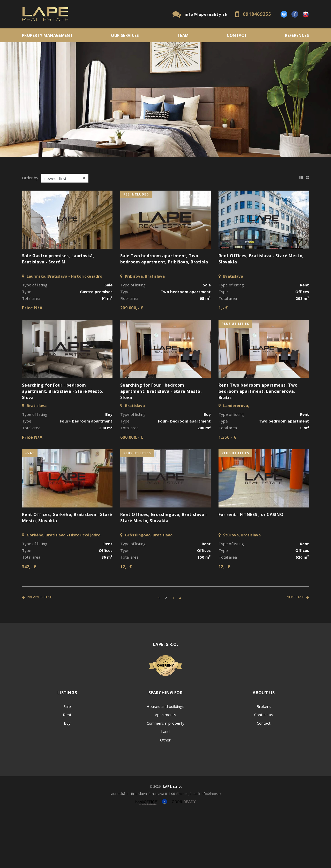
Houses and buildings (165, 760)
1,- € (223, 362)
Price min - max (258, 168)
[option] (165, 100)
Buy (67, 777)
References (297, 35)
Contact (237, 35)
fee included (136, 248)
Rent (61, 195)
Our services (125, 35)
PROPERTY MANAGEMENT (47, 35)
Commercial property (165, 777)
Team (183, 35)
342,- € (29, 621)
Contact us (264, 769)
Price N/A (32, 362)
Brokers (264, 760)
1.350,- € (227, 491)
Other (165, 794)
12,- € (126, 621)
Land (165, 785)
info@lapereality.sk (206, 14)
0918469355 (257, 14)
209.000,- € (132, 362)
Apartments (165, 769)
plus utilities (235, 378)
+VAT (30, 507)
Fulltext (177, 168)
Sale (36, 195)
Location (31, 168)
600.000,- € (132, 491)
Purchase (91, 195)
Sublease (125, 195)
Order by (30, 232)
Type (101, 168)
